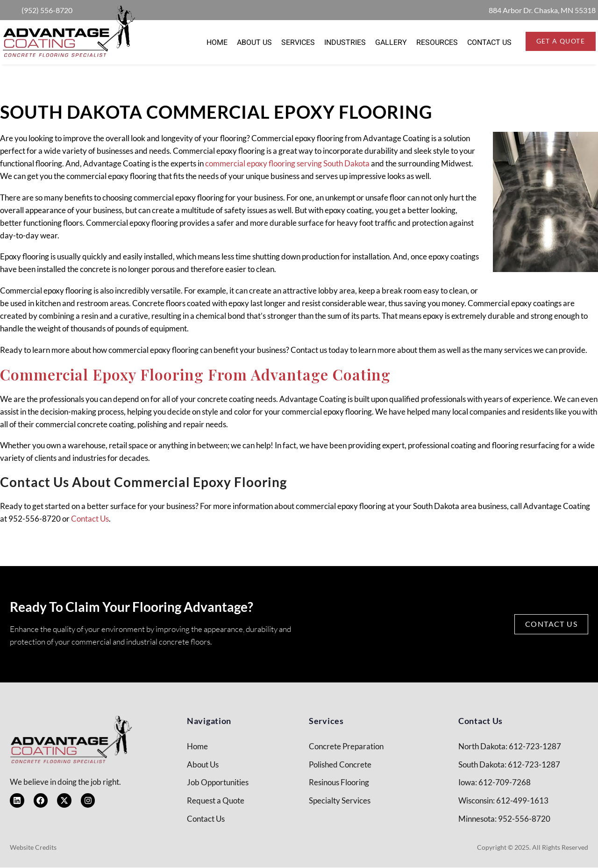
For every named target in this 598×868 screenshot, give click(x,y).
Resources (437, 43)
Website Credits (33, 848)
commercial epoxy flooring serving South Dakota (287, 163)
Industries (345, 43)
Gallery (391, 43)
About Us (254, 43)
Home (217, 43)
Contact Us (489, 43)
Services (298, 43)
